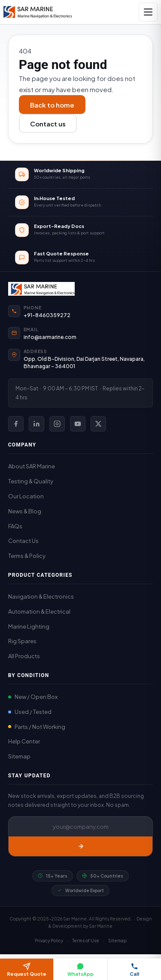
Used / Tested (30, 712)
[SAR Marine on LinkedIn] (36, 424)
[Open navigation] (148, 12)
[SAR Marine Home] (81, 289)
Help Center (24, 741)
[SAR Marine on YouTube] (78, 424)
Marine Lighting (29, 626)
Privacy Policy (49, 941)
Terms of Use (86, 941)
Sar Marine (101, 926)
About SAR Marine (32, 466)
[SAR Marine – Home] (38, 12)
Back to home (52, 105)
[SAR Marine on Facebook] (16, 424)
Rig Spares (22, 641)
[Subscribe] (81, 846)
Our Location (26, 496)
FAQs (15, 526)
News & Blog (25, 511)
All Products (24, 656)
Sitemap (19, 756)
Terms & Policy (27, 556)
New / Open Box (33, 697)
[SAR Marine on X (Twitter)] (98, 424)
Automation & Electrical (39, 611)
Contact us (48, 124)
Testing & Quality (31, 481)
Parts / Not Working (37, 727)
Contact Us (23, 541)
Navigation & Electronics (41, 596)
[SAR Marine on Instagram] (57, 424)
